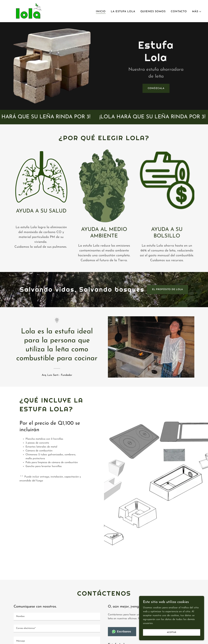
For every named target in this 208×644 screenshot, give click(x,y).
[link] (28, 11)
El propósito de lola (168, 289)
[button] (197, 12)
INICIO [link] (101, 12)
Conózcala (156, 88)
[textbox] (57, 617)
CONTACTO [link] (179, 12)
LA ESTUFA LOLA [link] (123, 12)
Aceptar (172, 632)
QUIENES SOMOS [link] (153, 12)
